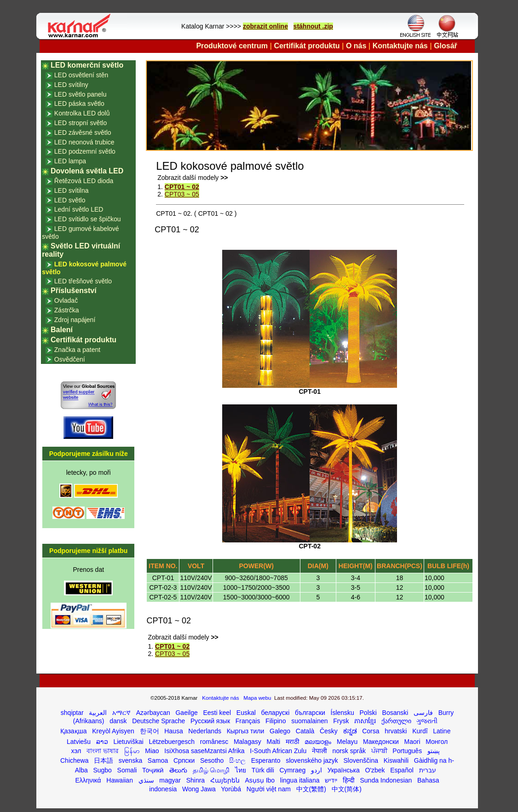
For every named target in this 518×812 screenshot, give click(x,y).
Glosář (446, 46)
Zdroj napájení (75, 320)
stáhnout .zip (313, 26)
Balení (62, 330)
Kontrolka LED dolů (82, 113)
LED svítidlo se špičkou (88, 219)
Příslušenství (74, 291)
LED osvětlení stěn (81, 75)
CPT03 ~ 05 (182, 194)
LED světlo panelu (81, 94)
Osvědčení (70, 359)
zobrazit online (265, 26)
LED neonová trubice (84, 142)
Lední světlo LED (79, 209)
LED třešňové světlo (83, 281)
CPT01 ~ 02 (182, 187)
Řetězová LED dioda (84, 181)
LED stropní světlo (81, 123)
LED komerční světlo (87, 65)
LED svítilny (71, 85)
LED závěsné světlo (83, 132)
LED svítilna (72, 190)
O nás (356, 46)
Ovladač (66, 300)
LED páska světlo (79, 104)
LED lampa (70, 161)
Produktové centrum (232, 46)
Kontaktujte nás (400, 46)
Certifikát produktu (307, 46)
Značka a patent (77, 350)
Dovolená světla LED (87, 171)
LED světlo (70, 200)
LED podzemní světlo (85, 151)
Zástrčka (67, 310)
